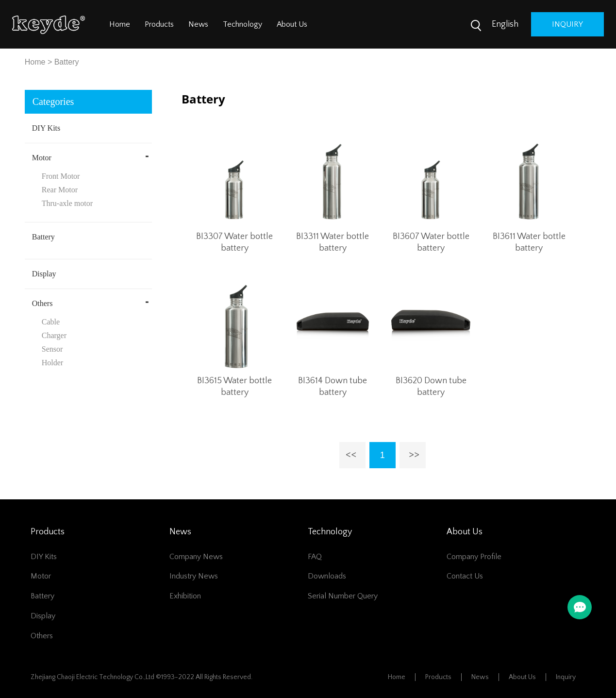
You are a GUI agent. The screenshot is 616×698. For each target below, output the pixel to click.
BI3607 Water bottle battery (431, 242)
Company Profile (474, 557)
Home (120, 24)
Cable (51, 322)
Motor (42, 158)
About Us (292, 24)
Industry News (194, 576)
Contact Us (465, 576)
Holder (52, 363)
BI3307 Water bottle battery (234, 242)
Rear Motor (60, 190)
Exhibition (185, 596)
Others (42, 303)
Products (159, 24)
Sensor (52, 349)
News (198, 24)
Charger (54, 335)
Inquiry (566, 677)
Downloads (327, 576)
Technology (242, 24)
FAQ (315, 557)
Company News (196, 557)
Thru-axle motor (67, 203)
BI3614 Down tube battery (333, 387)
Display (44, 274)
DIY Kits (46, 128)
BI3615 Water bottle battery (234, 387)
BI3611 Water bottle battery (529, 242)
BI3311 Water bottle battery (333, 242)
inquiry (567, 24)
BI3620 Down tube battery (431, 387)
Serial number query (343, 596)
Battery (67, 62)
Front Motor (61, 176)
